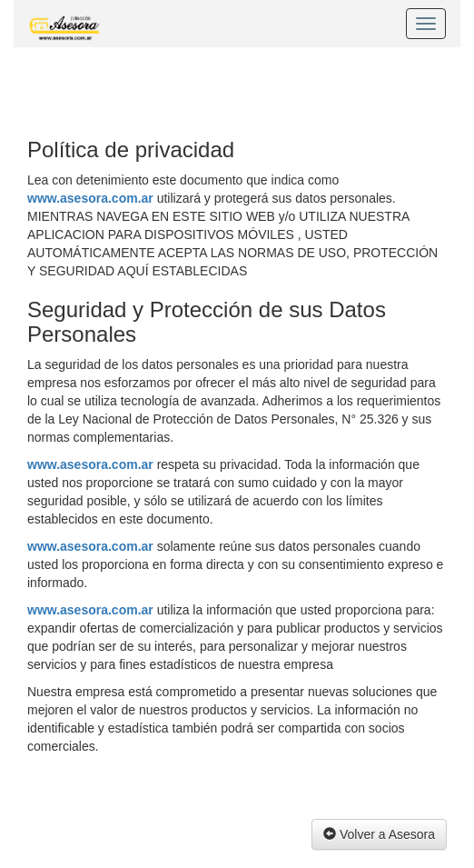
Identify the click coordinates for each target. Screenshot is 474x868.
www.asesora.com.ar (90, 198)
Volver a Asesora (379, 834)
